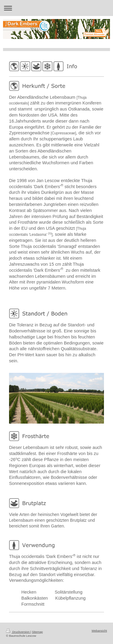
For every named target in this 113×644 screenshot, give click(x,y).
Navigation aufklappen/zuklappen (56, 8)
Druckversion (18, 632)
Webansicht (99, 631)
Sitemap (37, 632)
